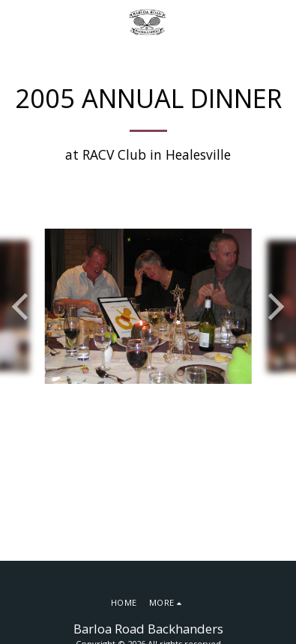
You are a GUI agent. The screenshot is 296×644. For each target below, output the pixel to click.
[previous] (22, 307)
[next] (274, 307)
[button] (16, 21)
